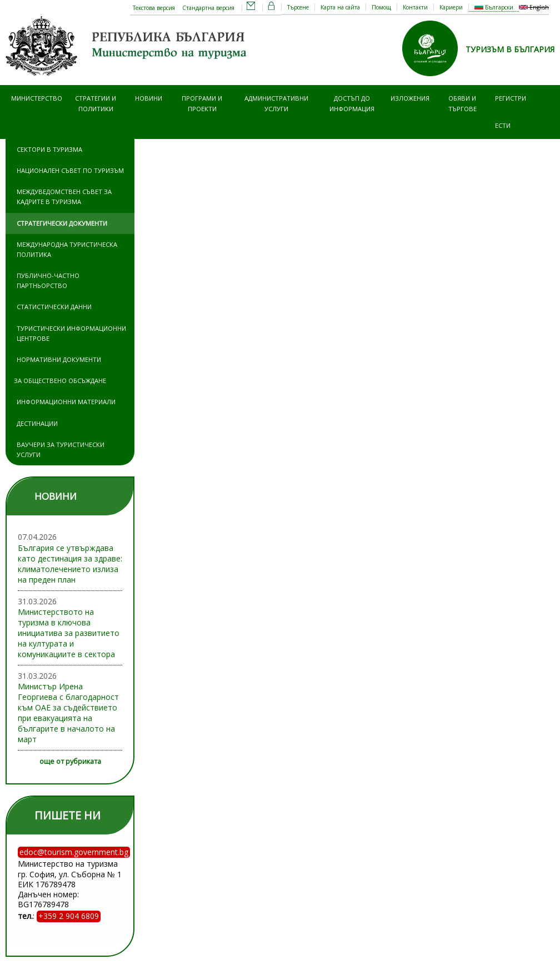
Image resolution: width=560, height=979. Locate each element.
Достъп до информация (352, 103)
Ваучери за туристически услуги (61, 449)
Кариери (451, 7)
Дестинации (37, 423)
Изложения (410, 98)
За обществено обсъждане (60, 381)
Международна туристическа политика (67, 249)
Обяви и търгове (462, 103)
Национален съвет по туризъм (70, 170)
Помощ (381, 7)
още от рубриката (70, 761)
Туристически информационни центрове (71, 333)
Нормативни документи (59, 359)
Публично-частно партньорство (48, 280)
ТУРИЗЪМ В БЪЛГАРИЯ (510, 49)
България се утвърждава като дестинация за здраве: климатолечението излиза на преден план (70, 564)
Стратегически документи (62, 223)
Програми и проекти (202, 103)
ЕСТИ (503, 125)
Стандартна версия (208, 8)
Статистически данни (54, 307)
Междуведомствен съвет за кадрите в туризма (64, 197)
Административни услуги (276, 103)
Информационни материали (66, 402)
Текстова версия (154, 8)
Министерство (37, 98)
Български (494, 7)
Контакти (415, 7)
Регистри (511, 98)
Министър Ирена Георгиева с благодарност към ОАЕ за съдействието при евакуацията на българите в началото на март (68, 713)
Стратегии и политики (96, 103)
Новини (149, 98)
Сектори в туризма (49, 149)
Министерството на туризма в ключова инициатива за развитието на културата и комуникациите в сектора (69, 633)
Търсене (298, 7)
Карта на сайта (340, 7)
